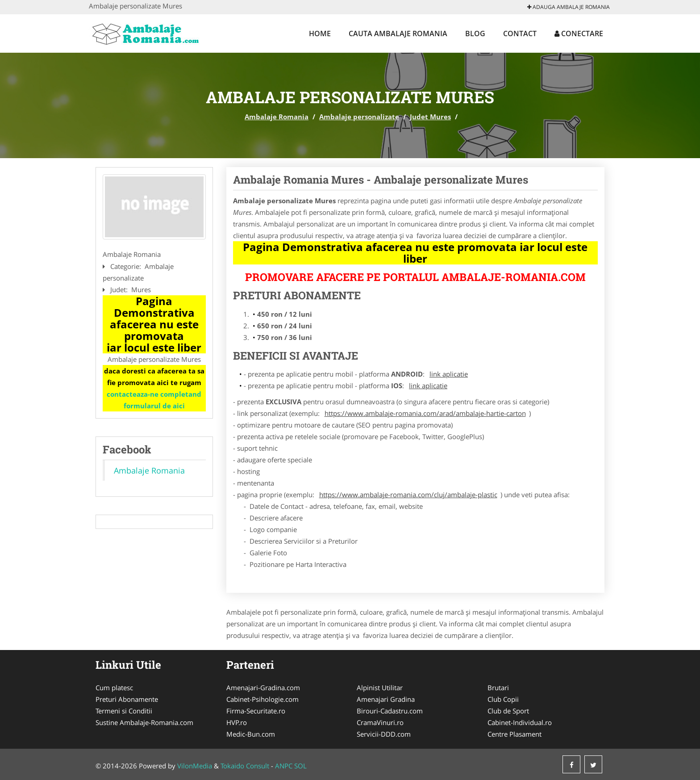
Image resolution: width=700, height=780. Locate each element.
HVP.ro (237, 722)
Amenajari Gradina (386, 699)
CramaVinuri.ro (380, 722)
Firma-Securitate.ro (256, 711)
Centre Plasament (515, 734)
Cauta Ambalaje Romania (398, 34)
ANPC (284, 766)
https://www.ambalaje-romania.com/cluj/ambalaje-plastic (408, 495)
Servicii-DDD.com (384, 734)
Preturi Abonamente (127, 699)
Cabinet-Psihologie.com (262, 699)
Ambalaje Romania (277, 117)
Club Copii (503, 699)
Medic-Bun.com (251, 734)
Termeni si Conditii (124, 711)
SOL (300, 766)
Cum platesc (114, 688)
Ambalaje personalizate (359, 117)
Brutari (498, 688)
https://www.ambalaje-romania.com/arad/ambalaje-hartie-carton (425, 413)
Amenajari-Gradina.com (263, 688)
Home (320, 34)
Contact (520, 34)
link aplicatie (449, 374)
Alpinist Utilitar (380, 688)
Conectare (579, 34)
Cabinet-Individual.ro (520, 722)
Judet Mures (430, 117)
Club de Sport (508, 711)
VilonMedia (195, 766)
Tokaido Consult (245, 766)
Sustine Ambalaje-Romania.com (144, 722)
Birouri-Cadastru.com (390, 711)
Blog (475, 34)
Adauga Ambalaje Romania (569, 7)
